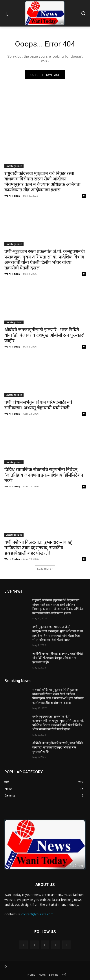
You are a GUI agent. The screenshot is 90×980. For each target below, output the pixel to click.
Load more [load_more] (45, 569)
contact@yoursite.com (37, 914)
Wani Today (12, 196)
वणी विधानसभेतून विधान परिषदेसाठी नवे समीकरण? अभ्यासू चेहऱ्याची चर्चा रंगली (38, 405)
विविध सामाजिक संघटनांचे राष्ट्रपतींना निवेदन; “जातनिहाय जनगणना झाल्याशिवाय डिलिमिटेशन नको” (44, 475)
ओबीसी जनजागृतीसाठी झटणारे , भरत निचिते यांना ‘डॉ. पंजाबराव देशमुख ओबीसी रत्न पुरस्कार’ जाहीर (44, 335)
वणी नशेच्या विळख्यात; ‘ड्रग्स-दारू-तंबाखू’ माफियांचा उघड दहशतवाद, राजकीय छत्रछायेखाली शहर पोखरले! (38, 548)
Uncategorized (14, 166)
